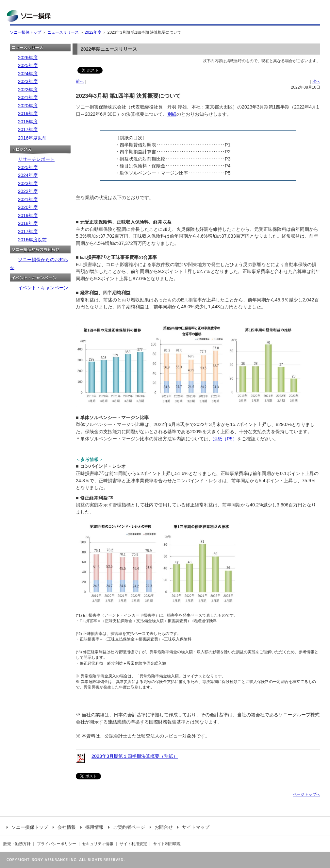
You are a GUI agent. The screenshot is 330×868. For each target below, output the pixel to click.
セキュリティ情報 (98, 844)
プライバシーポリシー (57, 844)
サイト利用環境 (167, 844)
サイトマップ (193, 827)
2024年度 (28, 74)
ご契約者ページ (127, 827)
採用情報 (92, 827)
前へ (80, 81)
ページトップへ (306, 794)
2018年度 (28, 122)
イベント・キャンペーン (43, 288)
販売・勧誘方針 (17, 844)
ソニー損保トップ (25, 32)
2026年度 (28, 58)
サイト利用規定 (133, 844)
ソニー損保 (29, 16)
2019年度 (28, 113)
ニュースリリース (63, 32)
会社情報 (64, 827)
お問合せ (161, 827)
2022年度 (93, 32)
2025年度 (28, 65)
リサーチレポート (36, 159)
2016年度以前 (32, 138)
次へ (316, 81)
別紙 (172, 114)
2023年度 (28, 81)
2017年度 (28, 129)
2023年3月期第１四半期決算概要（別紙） (135, 756)
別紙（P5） (225, 439)
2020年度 (28, 106)
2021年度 (28, 97)
